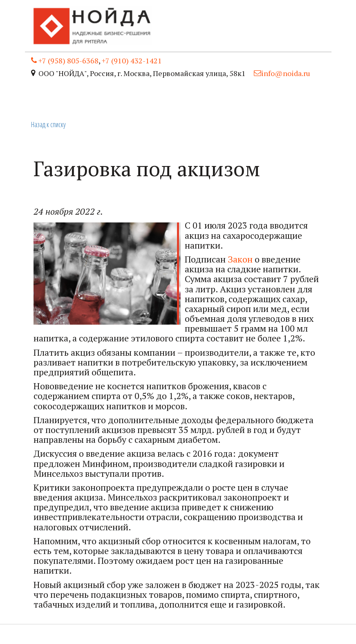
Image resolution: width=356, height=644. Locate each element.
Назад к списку (48, 124)
